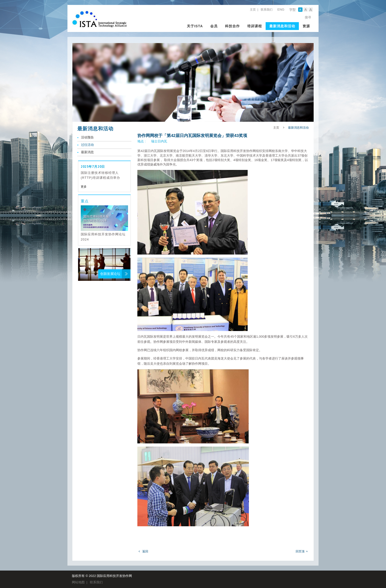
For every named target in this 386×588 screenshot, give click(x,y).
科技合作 (232, 26)
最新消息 (87, 152)
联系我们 (267, 10)
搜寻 (308, 17)
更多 (84, 187)
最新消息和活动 (282, 26)
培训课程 (255, 26)
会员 (214, 26)
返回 (145, 551)
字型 (292, 10)
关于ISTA (195, 26)
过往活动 (87, 145)
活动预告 (87, 137)
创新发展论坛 (110, 274)
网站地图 (78, 582)
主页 (253, 10)
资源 (306, 26)
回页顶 (300, 551)
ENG (281, 9)
